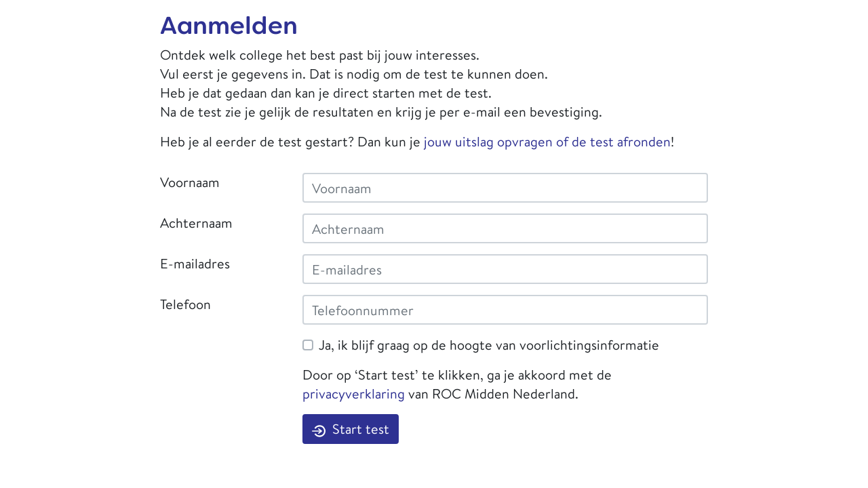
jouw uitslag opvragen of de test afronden (547, 141)
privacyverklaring (354, 393)
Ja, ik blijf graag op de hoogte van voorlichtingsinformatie (489, 345)
